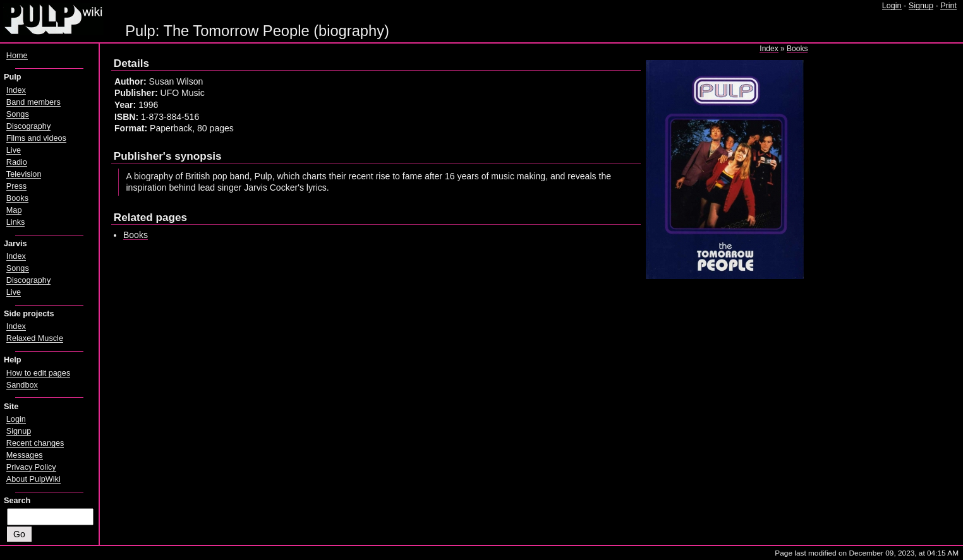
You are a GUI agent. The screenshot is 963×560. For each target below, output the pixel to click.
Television (24, 174)
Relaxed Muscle (35, 338)
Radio (17, 162)
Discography (28, 126)
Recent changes (35, 443)
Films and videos (36, 138)
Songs (18, 114)
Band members (33, 102)
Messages (25, 455)
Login (892, 6)
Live (14, 150)
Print (948, 6)
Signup (921, 6)
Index (769, 49)
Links (16, 222)
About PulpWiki (33, 479)
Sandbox (22, 385)
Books (797, 49)
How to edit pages (38, 373)
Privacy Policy (31, 467)
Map (14, 210)
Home (17, 56)
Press (16, 186)
